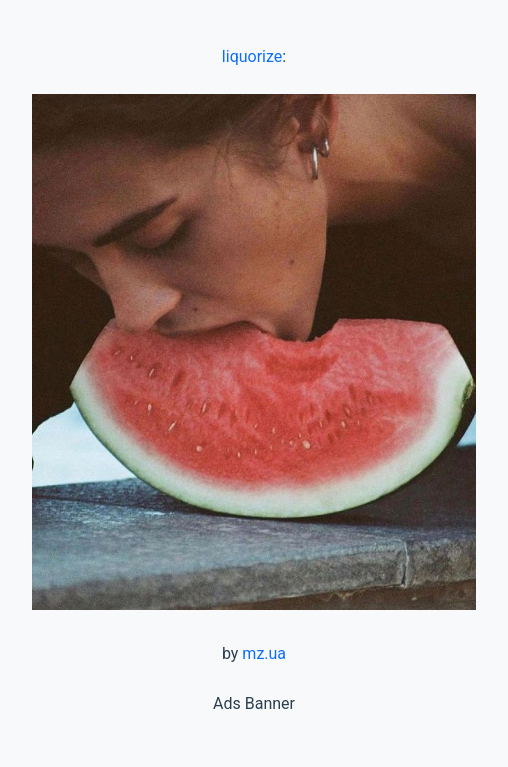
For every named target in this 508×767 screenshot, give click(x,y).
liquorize (252, 56)
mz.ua (264, 653)
